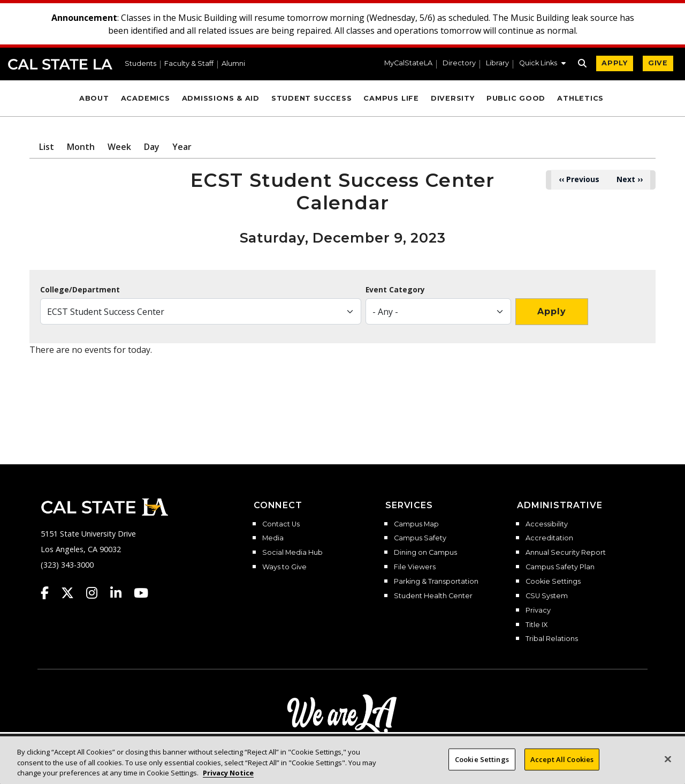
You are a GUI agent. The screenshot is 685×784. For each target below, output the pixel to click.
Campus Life (391, 98)
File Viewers (415, 567)
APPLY (615, 63)
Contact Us (281, 524)
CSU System (547, 596)
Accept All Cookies (562, 771)
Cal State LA (60, 64)
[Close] (668, 770)
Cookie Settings (553, 582)
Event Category (395, 290)
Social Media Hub (292, 553)
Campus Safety (420, 538)
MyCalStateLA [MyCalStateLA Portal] (408, 63)
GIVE (658, 63)
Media (273, 538)
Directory (459, 63)
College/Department (80, 290)
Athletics (580, 98)
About (94, 98)
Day (152, 147)
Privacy (538, 610)
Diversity (453, 98)
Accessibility (547, 524)
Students (140, 64)
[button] (542, 64)
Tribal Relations (552, 639)
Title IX (536, 625)
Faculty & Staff (189, 64)
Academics (146, 98)
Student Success (312, 98)
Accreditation (549, 538)
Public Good (516, 98)
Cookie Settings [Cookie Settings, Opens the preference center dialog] (482, 771)
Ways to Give (284, 567)
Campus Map (416, 524)
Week (119, 147)
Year (182, 147)
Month (81, 147)
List (47, 147)
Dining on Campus (425, 553)
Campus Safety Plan (560, 567)
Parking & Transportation (436, 582)
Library (497, 63)
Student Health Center (433, 596)
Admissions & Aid (221, 98)
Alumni (233, 64)
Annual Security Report (566, 553)
